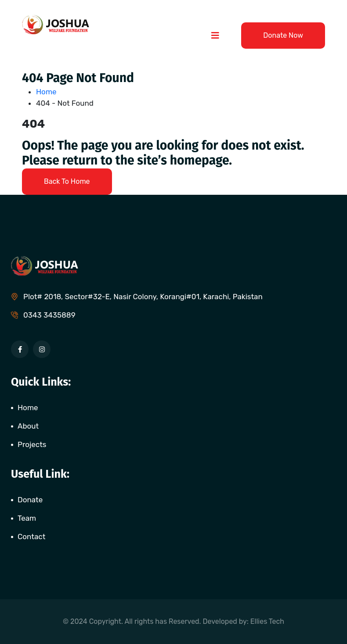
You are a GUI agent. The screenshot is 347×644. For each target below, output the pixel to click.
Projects (32, 444)
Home (48, 92)
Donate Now (283, 35)
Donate (30, 500)
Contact (31, 537)
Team (27, 518)
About (28, 426)
